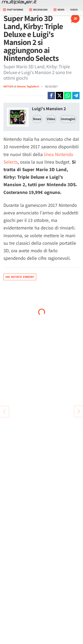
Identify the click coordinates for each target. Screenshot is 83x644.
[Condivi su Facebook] (51, 96)
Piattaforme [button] (13, 10)
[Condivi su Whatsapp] (68, 96)
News (37, 119)
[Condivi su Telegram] (76, 96)
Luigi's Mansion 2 (49, 109)
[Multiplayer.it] (19, 2)
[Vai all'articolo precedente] (79, 412)
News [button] (59, 10)
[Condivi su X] (60, 96)
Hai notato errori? (20, 277)
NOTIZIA (8, 86)
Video (74, 10)
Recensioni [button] (38, 10)
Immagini (68, 119)
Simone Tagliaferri (28, 86)
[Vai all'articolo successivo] (4, 412)
